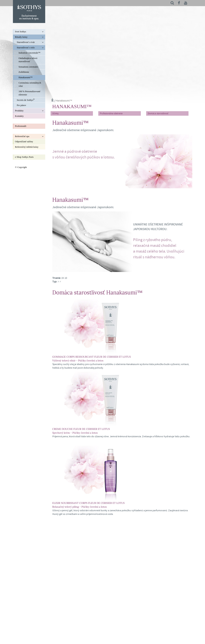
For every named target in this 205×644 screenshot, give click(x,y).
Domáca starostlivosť (158, 114)
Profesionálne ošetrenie (111, 114)
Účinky (55, 114)
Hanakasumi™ (64, 101)
